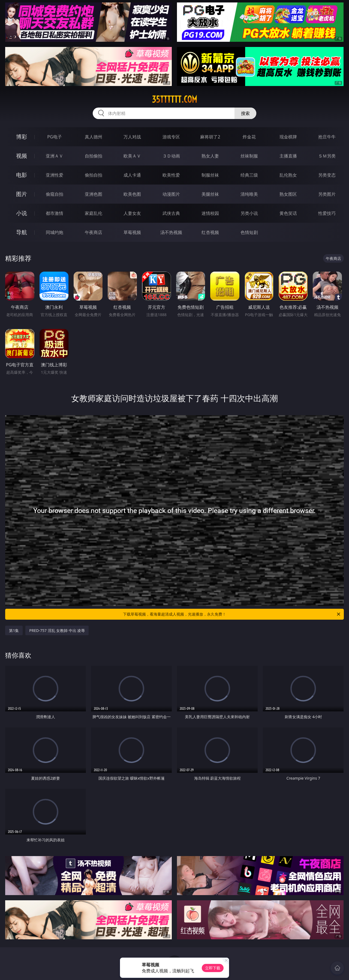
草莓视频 (132, 232)
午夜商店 (94, 232)
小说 (22, 213)
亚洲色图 (94, 194)
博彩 (22, 137)
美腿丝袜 (210, 194)
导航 (22, 232)
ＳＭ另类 (327, 156)
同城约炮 (55, 232)
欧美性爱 (171, 175)
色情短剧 (249, 232)
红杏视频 (210, 232)
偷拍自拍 (94, 175)
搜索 (245, 113)
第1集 (14, 630)
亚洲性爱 (55, 175)
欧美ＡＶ (132, 156)
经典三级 (249, 175)
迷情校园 (210, 213)
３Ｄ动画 (171, 156)
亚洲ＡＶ (55, 156)
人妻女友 (132, 213)
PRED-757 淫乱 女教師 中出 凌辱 (57, 630)
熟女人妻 (210, 156)
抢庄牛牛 (327, 137)
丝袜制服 (249, 156)
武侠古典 (171, 213)
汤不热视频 (171, 232)
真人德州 (94, 137)
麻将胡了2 (210, 137)
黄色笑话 (288, 213)
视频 (22, 156)
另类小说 (249, 213)
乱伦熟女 (288, 175)
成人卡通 (132, 175)
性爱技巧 (327, 213)
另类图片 (327, 194)
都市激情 (55, 213)
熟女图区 (288, 194)
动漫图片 (171, 194)
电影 (22, 175)
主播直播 (288, 156)
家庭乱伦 (94, 213)
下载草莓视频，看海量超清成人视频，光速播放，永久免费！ (232, 614)
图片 (22, 194)
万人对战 (132, 137)
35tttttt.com (174, 99)
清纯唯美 (249, 194)
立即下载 (213, 968)
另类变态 (327, 175)
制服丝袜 (210, 175)
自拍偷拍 (94, 156)
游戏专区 (171, 137)
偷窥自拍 (55, 194)
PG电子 (54, 137)
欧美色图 (132, 194)
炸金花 (249, 137)
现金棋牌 (288, 137)
